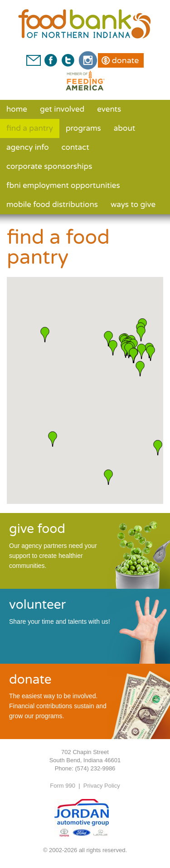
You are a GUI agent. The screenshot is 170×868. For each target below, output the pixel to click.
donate (30, 680)
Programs (83, 128)
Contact (75, 147)
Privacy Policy (102, 786)
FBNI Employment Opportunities (63, 185)
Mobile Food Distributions (52, 205)
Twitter (68, 60)
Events (109, 109)
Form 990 (63, 786)
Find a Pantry (30, 128)
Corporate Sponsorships (49, 166)
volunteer (37, 605)
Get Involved (62, 109)
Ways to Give (133, 205)
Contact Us (34, 60)
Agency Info (28, 147)
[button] (108, 477)
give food (37, 529)
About (124, 128)
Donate (125, 60)
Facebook (51, 60)
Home (17, 109)
